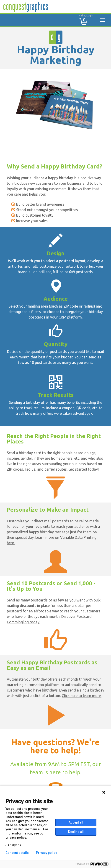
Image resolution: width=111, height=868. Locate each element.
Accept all (76, 822)
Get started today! (84, 469)
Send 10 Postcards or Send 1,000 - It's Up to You (51, 586)
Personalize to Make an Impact (48, 510)
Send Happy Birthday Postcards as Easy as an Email (52, 665)
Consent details (17, 853)
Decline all (76, 832)
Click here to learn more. (82, 696)
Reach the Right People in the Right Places (54, 439)
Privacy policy (46, 853)
